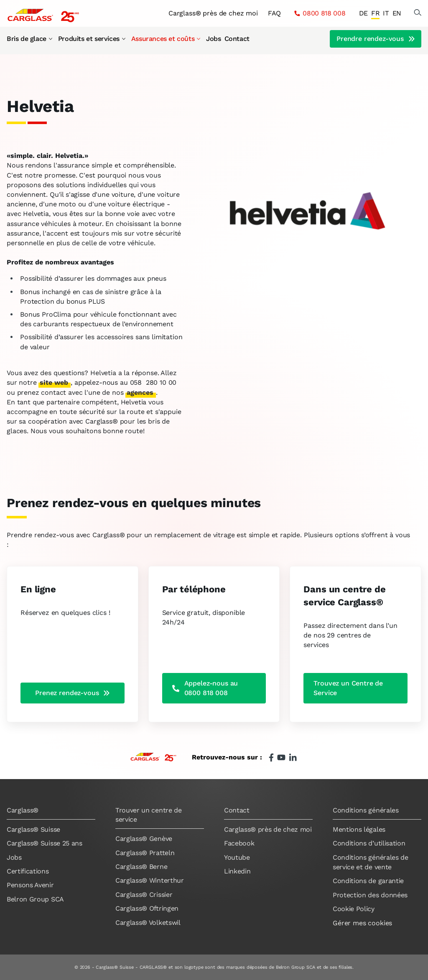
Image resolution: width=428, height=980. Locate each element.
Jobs (213, 39)
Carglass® (23, 810)
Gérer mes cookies (362, 923)
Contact (237, 39)
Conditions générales (366, 810)
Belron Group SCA (35, 899)
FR (375, 13)
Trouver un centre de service (149, 815)
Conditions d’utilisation (369, 843)
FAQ (275, 13)
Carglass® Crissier (144, 895)
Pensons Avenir (30, 885)
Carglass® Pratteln (145, 853)
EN (397, 13)
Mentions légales (359, 829)
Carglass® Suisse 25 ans (45, 843)
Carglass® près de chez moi (213, 13)
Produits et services (92, 39)
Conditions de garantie (368, 881)
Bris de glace (30, 39)
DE (363, 13)
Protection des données (370, 895)
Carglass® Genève (144, 839)
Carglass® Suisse (33, 829)
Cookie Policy (354, 909)
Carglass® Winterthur (150, 880)
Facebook (239, 843)
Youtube (237, 857)
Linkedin (237, 871)
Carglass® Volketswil (148, 923)
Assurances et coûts (166, 39)
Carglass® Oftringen (147, 908)
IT (386, 13)
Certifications (28, 871)
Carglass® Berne (141, 867)
